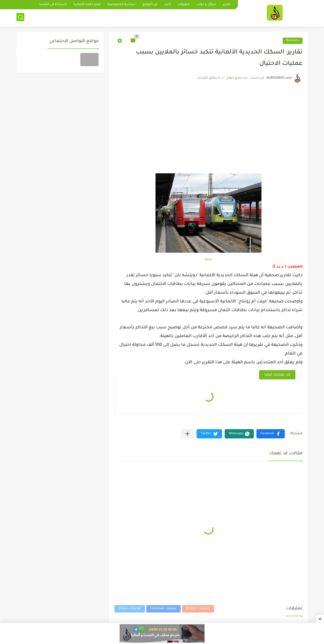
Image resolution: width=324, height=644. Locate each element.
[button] (271, 434)
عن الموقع (150, 5)
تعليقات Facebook (163, 609)
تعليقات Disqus (130, 609)
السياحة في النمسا (53, 5)
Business (293, 41)
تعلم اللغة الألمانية (87, 5)
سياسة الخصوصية (122, 5)
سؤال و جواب (206, 5)
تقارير (227, 5)
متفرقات (184, 5)
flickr (208, 260)
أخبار (168, 5)
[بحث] (20, 18)
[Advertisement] (208, 134)
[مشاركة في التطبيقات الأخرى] (187, 434)
